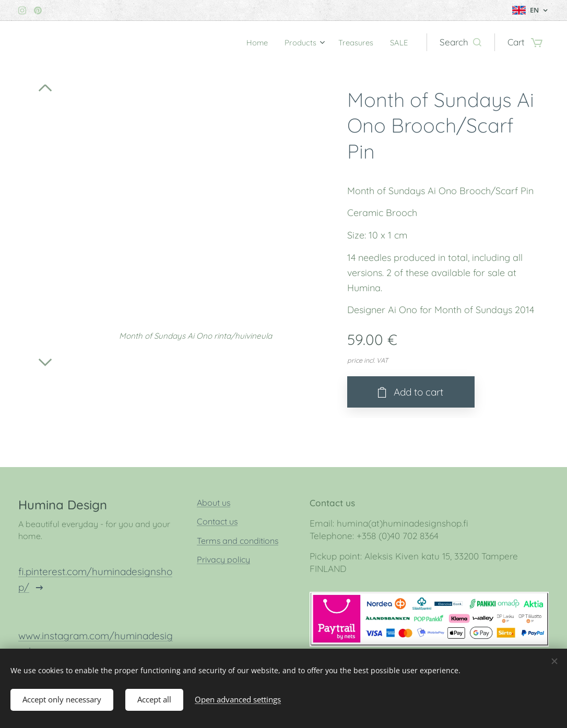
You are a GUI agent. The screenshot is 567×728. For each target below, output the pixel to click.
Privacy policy (223, 560)
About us (214, 503)
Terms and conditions (238, 541)
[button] (460, 42)
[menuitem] (246, 42)
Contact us (217, 522)
